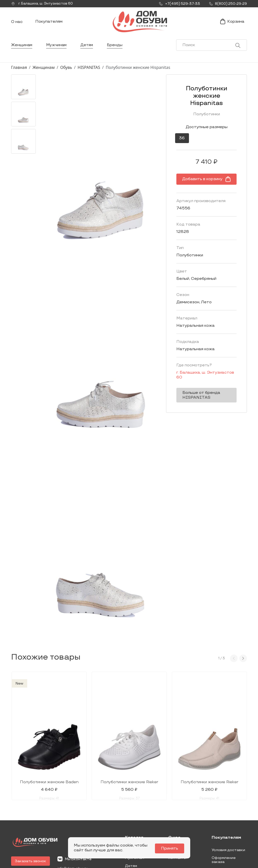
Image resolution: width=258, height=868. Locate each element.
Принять (171, 848)
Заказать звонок (30, 816)
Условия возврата (228, 824)
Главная (19, 71)
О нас (17, 24)
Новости (176, 805)
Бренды (117, 49)
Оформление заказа (224, 815)
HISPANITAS (89, 71)
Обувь (66, 71)
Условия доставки (228, 805)
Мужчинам (58, 49)
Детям (89, 49)
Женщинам (22, 49)
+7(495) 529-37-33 (28, 828)
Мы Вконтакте (74, 813)
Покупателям (49, 24)
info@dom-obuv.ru (74, 823)
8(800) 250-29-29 (28, 835)
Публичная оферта (229, 832)
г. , (44, 4)
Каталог (134, 793)
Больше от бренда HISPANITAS (192, 387)
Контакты (177, 813)
